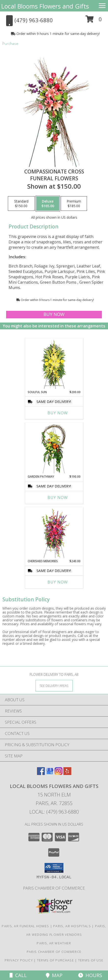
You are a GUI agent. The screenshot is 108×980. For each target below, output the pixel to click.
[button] (94, 21)
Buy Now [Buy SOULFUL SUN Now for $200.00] (58, 413)
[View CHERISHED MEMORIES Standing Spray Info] (54, 533)
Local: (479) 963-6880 (54, 812)
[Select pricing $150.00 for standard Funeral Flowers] (21, 204)
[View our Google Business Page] (50, 773)
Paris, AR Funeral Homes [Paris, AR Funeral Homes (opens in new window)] (25, 926)
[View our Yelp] (67, 773)
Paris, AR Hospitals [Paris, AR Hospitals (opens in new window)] (72, 926)
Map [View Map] (54, 975)
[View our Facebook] (41, 773)
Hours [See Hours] (90, 975)
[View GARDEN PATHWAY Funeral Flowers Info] (54, 449)
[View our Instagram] (59, 773)
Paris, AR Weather (54, 943)
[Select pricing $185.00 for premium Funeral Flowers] (74, 204)
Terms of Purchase (55, 960)
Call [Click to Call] (18, 975)
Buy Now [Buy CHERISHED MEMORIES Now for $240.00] (58, 582)
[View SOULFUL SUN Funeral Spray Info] (54, 364)
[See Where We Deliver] (54, 685)
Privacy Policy (19, 960)
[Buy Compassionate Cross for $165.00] (54, 315)
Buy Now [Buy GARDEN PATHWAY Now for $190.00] (58, 497)
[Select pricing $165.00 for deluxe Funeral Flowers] (48, 204)
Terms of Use (91, 960)
